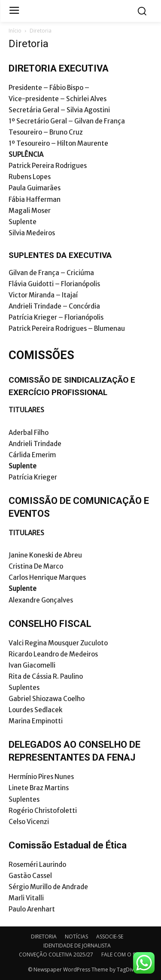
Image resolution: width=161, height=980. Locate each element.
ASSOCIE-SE (110, 937)
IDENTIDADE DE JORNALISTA (77, 946)
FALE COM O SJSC (122, 955)
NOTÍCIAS (76, 937)
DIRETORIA (44, 937)
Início (15, 31)
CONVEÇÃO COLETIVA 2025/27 (56, 955)
